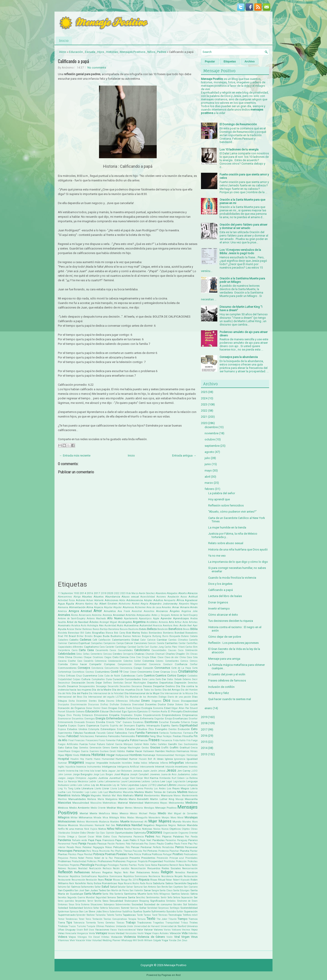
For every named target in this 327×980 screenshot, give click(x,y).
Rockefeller (81, 883)
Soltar (96, 908)
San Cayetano (176, 887)
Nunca (165, 829)
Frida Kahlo (179, 740)
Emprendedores (171, 715)
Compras (110, 664)
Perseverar (191, 847)
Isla (92, 771)
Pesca (95, 851)
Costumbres (102, 672)
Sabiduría (159, 883)
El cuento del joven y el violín (227, 674)
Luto (100, 792)
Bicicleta (62, 633)
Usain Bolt (82, 930)
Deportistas (166, 683)
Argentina (139, 622)
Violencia (130, 937)
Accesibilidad (148, 597)
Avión (183, 625)
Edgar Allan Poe (180, 708)
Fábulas (78, 733)
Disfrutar (114, 705)
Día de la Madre (102, 690)
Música (62, 825)
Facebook (90, 733)
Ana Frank (124, 611)
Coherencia (101, 661)
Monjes (166, 818)
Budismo (116, 636)
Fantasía (164, 733)
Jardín (154, 771)
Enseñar (193, 719)
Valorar (148, 930)
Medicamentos (176, 803)
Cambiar (162, 640)
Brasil (72, 636)
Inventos (193, 767)
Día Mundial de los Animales (141, 697)
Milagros (64, 817)
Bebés (143, 629)
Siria (78, 905)
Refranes (96, 873)
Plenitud (88, 854)
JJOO (194, 771)
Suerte (147, 911)
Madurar (193, 792)
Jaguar (112, 771)
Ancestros (149, 611)
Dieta (102, 701)
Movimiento (92, 822)
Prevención (162, 858)
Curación (118, 679)
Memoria (138, 808)
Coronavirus (162, 668)
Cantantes (171, 643)
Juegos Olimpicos (77, 778)
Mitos (123, 818)
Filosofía (188, 736)
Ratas (188, 865)
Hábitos (121, 751)
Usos (92, 930)
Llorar (106, 788)
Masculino (96, 803)
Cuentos (149, 675)
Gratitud (185, 748)
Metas (115, 813)
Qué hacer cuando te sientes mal (230, 699)
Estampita (94, 729)
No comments (97, 68)
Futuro (101, 744)
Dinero (146, 701)
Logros (131, 789)
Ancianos (162, 611)
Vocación (80, 940)
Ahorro (80, 604)
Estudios (142, 729)
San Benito (162, 887)
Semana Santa (126, 897)
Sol (185, 904)
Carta (82, 650)
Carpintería (64, 650)
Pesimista (104, 851)
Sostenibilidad (189, 908)
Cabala (194, 636)
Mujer (153, 821)
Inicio (64, 41)
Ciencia (124, 657)
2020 (110, 593)
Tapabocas (129, 915)
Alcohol (136, 604)
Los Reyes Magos (178, 788)
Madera (139, 792)
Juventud (115, 778)
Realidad (83, 868)
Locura (122, 788)
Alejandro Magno (188, 604)
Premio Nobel (77, 858)
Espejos (72, 726)
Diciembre (82, 701)
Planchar (174, 851)
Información (191, 763)
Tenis (88, 919)
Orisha (62, 837)
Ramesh (174, 865)
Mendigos (149, 808)
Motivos (81, 822)
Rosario (128, 883)
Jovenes (155, 774)
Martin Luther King (162, 799)
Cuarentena (90, 676)
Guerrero (94, 751)
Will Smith (138, 940)
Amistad (86, 611)
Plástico (72, 854)
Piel (145, 851)
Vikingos (82, 937)
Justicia (103, 778)
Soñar (143, 908)
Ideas (160, 759)
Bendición (163, 629)
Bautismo (133, 629)
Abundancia (113, 597)
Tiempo (183, 919)
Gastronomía (191, 744)
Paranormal (64, 844)
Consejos (84, 668)
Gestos (145, 748)
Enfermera (133, 718)
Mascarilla (191, 799)
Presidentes (148, 858)
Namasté (100, 825)
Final (71, 740)
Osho (106, 837)
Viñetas (105, 937)
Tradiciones (144, 923)
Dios (167, 701)
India (137, 763)
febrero (209, 489)
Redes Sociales (171, 868)
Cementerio (96, 654)
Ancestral (137, 611)
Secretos (62, 897)
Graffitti (174, 748)
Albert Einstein (108, 604)
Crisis (174, 672)
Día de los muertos (124, 690)
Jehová (162, 771)
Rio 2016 (133, 880)
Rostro (136, 883)
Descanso (137, 686)
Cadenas (85, 640)
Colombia (148, 661)
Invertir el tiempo (219, 608)
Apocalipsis (145, 618)
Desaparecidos (87, 686)
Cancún (152, 643)
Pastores (120, 844)
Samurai (138, 887)
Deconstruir (64, 683)
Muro (195, 822)
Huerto (89, 759)
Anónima (97, 615)
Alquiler (118, 607)
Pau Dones (150, 844)
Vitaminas (63, 940)
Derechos (193, 683)
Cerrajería (128, 654)
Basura (124, 629)
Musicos (73, 825)
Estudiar (130, 729)
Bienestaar (74, 633)
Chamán (150, 654)
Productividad (79, 861)
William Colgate (153, 940)
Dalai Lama (148, 679)
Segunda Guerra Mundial (81, 897)
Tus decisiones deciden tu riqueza (231, 621)
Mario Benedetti (139, 799)
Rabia (154, 865)
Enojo (169, 718)
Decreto (90, 683)
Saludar (122, 887)
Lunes (93, 792)
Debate (178, 679)
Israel (98, 771)
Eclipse (137, 708)
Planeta (185, 851)
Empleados (127, 715)
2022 (117, 593)
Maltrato (128, 795)
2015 (204, 742)
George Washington (130, 748)
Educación (76, 52)
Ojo (97, 833)
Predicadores (191, 854)
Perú (89, 851)
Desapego (101, 686)
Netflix (61, 829)
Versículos (131, 933)
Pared (74, 844)
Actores (81, 600)
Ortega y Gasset (77, 837)
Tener (82, 919)
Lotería (194, 789)
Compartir (95, 664)
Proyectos (75, 865)
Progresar (132, 861)
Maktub (107, 796)
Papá (91, 840)
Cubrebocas (128, 676)
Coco (80, 661)
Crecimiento (145, 672)
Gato (61, 748)
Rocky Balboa (94, 883)
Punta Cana (144, 865)
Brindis (89, 636)
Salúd (113, 887)
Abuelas (87, 597)
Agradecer (191, 600)
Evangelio (161, 729)
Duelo (129, 708)
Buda (106, 636)
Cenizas (108, 654)
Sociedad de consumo (158, 904)
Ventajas (101, 933)
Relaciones (143, 872)
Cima (132, 657)
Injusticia (70, 767)
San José (79, 890)
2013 (204, 754)
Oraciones (154, 832)
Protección (181, 861)
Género (106, 748)
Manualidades (77, 799)
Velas (61, 933)
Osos (114, 837)
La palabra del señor (222, 493)
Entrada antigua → (184, 455)
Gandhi (172, 744)
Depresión (180, 683)
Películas (119, 847)
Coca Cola (192, 657)
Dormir (97, 708)
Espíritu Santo (170, 726)
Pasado (92, 844)
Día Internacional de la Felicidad (106, 693)
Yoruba (173, 940)
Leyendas (133, 785)
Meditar (111, 808)
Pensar (135, 847)
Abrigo (77, 597)
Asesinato (64, 625)
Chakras (139, 654)
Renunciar (63, 876)
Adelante (99, 600)
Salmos (76, 887)
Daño (158, 679)
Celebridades (67, 654)
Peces (78, 847)
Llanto (98, 789)
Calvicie (151, 640)
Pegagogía (98, 847)
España (62, 726)
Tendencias (72, 919)
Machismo (115, 792)
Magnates (96, 796)
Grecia (194, 748)
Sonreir (125, 908)
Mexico (124, 813)
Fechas (62, 736)
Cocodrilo (88, 661)
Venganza (82, 933)
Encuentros (78, 719)
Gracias (155, 747)
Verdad (120, 933)
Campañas (97, 643)
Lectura (155, 781)
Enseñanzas (180, 718)
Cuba (100, 676)
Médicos (63, 808)
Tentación (97, 919)
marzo (209, 483)
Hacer (139, 751)
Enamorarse (64, 719)
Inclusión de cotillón (221, 687)
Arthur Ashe (181, 622)
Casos (113, 650)
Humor (133, 759)
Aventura (168, 626)
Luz (106, 792)
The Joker (162, 919)
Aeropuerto (170, 600)
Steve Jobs (95, 911)
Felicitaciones (87, 736)
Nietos (102, 829)
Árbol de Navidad (78, 622)
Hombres (136, 755)
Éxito (194, 729)
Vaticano (176, 930)
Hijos (101, 52)
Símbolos (171, 901)
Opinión (110, 833)
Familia (140, 733)
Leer (163, 781)
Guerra (85, 751)
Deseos (147, 686)
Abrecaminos (65, 597)
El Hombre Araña (158, 712)
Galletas (162, 744)
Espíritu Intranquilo (148, 726)
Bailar (78, 629)
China (69, 657)
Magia (86, 795)
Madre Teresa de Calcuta (161, 792)
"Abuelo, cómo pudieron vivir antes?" (232, 512)
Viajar (148, 933)
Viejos (72, 937)
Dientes (93, 701)
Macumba (128, 792)
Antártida (131, 615)
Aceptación (173, 597)
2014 (83, 593)
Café (95, 640)
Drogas (113, 708)
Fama (131, 733)
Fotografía (123, 740)
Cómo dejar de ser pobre (225, 637)
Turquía (91, 926)
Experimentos (65, 733)
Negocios (161, 825)
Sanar (147, 890)
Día (178, 686)
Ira (77, 771)
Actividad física (66, 600)
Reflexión (65, 872)
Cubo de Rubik (112, 676)
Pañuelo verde (80, 840)
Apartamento (131, 618)
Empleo (138, 715)
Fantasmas (176, 733)
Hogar (111, 755)
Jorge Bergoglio (83, 774)
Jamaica (137, 771)
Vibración (175, 933)
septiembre (212, 446)
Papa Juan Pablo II (127, 840)
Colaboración (115, 661)
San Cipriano (191, 887)
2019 (204, 717)
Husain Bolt (145, 759)
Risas (154, 880)
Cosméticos (78, 672)
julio (207, 458)
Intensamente (147, 767)
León (80, 785)
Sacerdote (180, 883)
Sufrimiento (158, 911)
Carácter (110, 647)
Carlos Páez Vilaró (175, 647)
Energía (100, 718)
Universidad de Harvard (147, 926)
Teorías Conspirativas (115, 919)
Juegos (62, 778)
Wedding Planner (111, 940)
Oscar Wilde (95, 837)
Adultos (158, 600)
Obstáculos (64, 833)
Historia (85, 755)
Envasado (79, 722)
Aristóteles (152, 622)
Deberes (187, 679)
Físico (102, 740)
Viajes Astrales (160, 933)
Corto (195, 668)
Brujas (98, 636)
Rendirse (192, 872)
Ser (196, 897)
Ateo (101, 626)
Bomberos (168, 633)
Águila (70, 604)
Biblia (194, 629)
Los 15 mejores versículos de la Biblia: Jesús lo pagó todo (240, 252)
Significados (158, 901)
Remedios (180, 873)
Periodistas (168, 847)
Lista (77, 788)
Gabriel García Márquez (120, 744)
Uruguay (70, 930)
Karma (154, 778)
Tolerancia (79, 923)
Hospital (63, 759)
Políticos (157, 854)
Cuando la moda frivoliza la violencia (232, 578)
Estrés (120, 729)
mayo (208, 470)
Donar (89, 708)
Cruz (79, 676)
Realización (95, 868)
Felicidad (73, 736)
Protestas (193, 861)
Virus (194, 937)
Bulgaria (147, 636)
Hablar (130, 751)
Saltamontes (88, 887)
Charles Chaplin (175, 654)
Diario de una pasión (179, 697)
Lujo (87, 792)
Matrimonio (152, 803)
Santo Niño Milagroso (159, 894)
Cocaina (62, 661)
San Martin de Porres (118, 890)
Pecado (70, 847)
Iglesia (169, 759)
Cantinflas (192, 643)
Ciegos (108, 657)
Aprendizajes (181, 618)
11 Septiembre (65, 593)
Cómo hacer (79, 664)
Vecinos (186, 930)
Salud (105, 887)
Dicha (72, 701)
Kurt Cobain (178, 778)
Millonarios (86, 817)
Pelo (128, 847)
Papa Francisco (105, 840)
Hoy (82, 759)
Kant (133, 778)
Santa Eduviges (181, 890)
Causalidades (159, 650)
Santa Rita (108, 894)
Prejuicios (63, 858)
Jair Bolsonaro (124, 771)
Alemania (63, 607)
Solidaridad (76, 908)
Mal (114, 796)
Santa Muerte (93, 894)
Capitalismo (91, 647)
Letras (87, 785)
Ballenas (87, 629)
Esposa (62, 729)
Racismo (163, 865)
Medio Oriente (98, 808)
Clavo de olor (171, 657)
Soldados (193, 905)
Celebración (191, 650)
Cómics (194, 661)
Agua (61, 604)
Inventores (181, 767)
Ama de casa (154, 607)
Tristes (193, 923)
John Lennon (65, 774)
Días (195, 697)
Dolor (171, 704)
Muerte (125, 821)
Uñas (61, 930)
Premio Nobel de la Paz (99, 858)
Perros (180, 847)
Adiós (122, 600)
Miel (170, 813)
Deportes (153, 683)
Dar (164, 679)
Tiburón (172, 919)
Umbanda (121, 926)
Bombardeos (155, 633)
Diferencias (122, 701)
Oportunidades (124, 833)
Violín (170, 937)
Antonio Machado (96, 618)
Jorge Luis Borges (103, 774)
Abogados (172, 593)
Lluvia (114, 789)
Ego (124, 711)
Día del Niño (64, 693)
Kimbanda (165, 778)
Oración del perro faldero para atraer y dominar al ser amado (243, 226)
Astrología (93, 626)
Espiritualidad (189, 725)
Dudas (122, 708)
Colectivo (128, 661)
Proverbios (63, 865)
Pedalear (87, 847)
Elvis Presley (74, 715)
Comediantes (172, 661)
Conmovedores (67, 668)
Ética (151, 729)
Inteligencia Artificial (128, 767)
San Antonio (150, 887)
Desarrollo (113, 686)
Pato (128, 844)
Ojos (102, 833)
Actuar (90, 600)
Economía (158, 708)
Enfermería (147, 718)
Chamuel (160, 654)
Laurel (124, 781)
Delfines (108, 683)
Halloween (149, 751)
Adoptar (148, 600)
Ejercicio (142, 711)
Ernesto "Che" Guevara (119, 722)
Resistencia (167, 876)
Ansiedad (119, 615)
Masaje (180, 799)
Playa (80, 854)
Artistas (193, 622)
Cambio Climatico (178, 640)
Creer (156, 672)
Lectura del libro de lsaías (225, 596)
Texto (151, 919)
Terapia (132, 919)
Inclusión (115, 763)
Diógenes (157, 701)
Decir (195, 679)
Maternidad (136, 803)
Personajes (65, 851)
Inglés (61, 767)
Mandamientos (152, 796)
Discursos (94, 705)
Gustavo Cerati (108, 751)
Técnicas (163, 915)
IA (154, 759)
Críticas (71, 676)
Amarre (185, 607)
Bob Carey (120, 633)
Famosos (152, 733)
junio (208, 464)
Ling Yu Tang (66, 789)
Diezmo (110, 701)
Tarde (140, 915)
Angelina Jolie (190, 611)
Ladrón (93, 781)
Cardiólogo (121, 647)
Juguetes (92, 778)
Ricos (116, 880)
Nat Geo (110, 825)
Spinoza (74, 912)
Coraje (137, 668)
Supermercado (67, 915)
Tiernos (193, 919)
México (134, 813)
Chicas (194, 654)
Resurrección (78, 880)
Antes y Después (161, 615)
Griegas (76, 751)
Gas (180, 744)
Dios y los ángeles (220, 584)
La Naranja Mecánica (76, 781)
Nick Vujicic (91, 829)
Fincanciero (92, 740)
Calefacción (104, 640)
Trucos (72, 926)
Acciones (161, 597)
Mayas (164, 803)
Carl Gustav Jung (154, 647)
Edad (167, 708)
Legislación (179, 781)
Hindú (76, 755)
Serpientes (81, 901)
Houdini (75, 759)
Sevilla (98, 901)
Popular (210, 62)
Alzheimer (140, 607)
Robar (169, 880)
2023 (123, 593)
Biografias (98, 633)
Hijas (61, 755)
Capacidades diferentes (71, 647)
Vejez (194, 930)
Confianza (181, 664)
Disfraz (104, 705)
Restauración (191, 876)
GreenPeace (64, 751)
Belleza (152, 629)
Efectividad (115, 712)
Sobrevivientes (123, 905)
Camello (193, 640)
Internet (160, 767)
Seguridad (101, 897)
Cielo (115, 657)
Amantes (166, 607)
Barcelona (114, 629)
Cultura (86, 679)
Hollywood (122, 755)
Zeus (185, 940)
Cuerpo (182, 675)
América (62, 611)
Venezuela (71, 933)
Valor (140, 930)
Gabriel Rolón (142, 744)
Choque (88, 657)
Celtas (86, 654)
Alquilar (108, 607)
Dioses (176, 701)
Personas (79, 851)
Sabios (169, 883)
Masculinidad (81, 803)
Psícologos (113, 865)
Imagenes (76, 763)
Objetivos (175, 829)
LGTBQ (152, 785)
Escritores (151, 722)
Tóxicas (120, 923)
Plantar (194, 851)
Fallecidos (121, 733)
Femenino (101, 736)
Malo (120, 796)
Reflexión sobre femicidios (226, 505)
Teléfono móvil (190, 915)
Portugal (167, 854)
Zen (179, 940)
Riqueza (144, 880)
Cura (109, 679)
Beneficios (175, 629)
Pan (187, 837)
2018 (104, 593)
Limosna (181, 785)
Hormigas (180, 755)
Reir (132, 872)
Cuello (140, 676)
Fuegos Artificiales (68, 744)
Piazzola (137, 851)
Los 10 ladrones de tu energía (239, 149)
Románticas (109, 883)
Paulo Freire (181, 844)
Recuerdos (154, 868)
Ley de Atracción (101, 785)
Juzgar (125, 778)
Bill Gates (86, 633)
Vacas (114, 930)
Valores (158, 930)
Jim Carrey (184, 771)
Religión (167, 872)
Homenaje (149, 755)
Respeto (178, 876)
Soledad (63, 908)
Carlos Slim (191, 647)
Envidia (101, 722)
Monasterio (154, 818)
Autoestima (131, 625)
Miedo (162, 813)
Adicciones (111, 600)
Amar (176, 607)
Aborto (182, 593)
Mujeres (165, 821)
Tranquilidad (172, 923)
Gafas (153, 744)
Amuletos (110, 611)
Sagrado (192, 883)
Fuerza (84, 744)
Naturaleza (123, 825)
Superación (191, 911)
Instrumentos (94, 767)
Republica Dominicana (110, 876)
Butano (185, 636)
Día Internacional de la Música (177, 693)
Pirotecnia (163, 851)
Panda (194, 837)
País (158, 837)
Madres (182, 792)
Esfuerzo (185, 722)
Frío (188, 740)
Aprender (166, 618)
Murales (187, 822)
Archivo (250, 62)
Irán (81, 771)
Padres (162, 52)
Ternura (141, 919)
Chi (188, 654)
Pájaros (167, 837)
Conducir (168, 664)
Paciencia (139, 837)
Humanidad (108, 759)
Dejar (99, 683)
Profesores (119, 861)
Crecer (133, 672)
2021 (204, 417)
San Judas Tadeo (95, 890)
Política (146, 854)
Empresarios (190, 715)
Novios (157, 829)
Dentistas (118, 683)
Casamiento (102, 650)
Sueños (138, 911)
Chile (61, 657)
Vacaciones (102, 930)
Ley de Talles (120, 785)
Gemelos (84, 748)
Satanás (185, 894)
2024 (204, 398)
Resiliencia (154, 876)
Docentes (151, 704)
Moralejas (191, 817)
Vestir (141, 933)
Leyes (144, 785)
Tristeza (63, 926)
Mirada (97, 818)
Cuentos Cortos (166, 675)
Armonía (163, 622)
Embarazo (87, 715)
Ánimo (74, 615)
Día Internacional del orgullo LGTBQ (104, 697)
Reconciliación (138, 868)
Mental (84, 813)
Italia (104, 771)
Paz (190, 844)
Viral (177, 937)
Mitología (114, 818)
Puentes (124, 865)
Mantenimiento (190, 796)
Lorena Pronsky (145, 789)
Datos (170, 679)
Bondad (180, 633)
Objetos (186, 829)
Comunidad (140, 664)
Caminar (63, 643)
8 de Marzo (132, 593)
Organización (170, 833)
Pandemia (64, 840)
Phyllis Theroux (124, 851)
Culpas (77, 679)
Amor (98, 611)
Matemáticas (110, 803)
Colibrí (137, 661)
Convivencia (126, 668)
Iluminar (62, 763)
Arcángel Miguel (108, 622)
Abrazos (192, 593)
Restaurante (64, 880)
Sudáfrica (127, 912)
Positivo (178, 854)
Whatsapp (127, 940)
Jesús (171, 770)
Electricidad (190, 711)
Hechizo (171, 751)
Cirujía (145, 657)
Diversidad (138, 705)
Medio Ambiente (79, 808)
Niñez (111, 829)
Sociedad (137, 904)
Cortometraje (65, 672)
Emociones (101, 715)
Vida (185, 933)
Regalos (107, 872)
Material (123, 803)
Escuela (90, 52)
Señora (177, 897)
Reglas (118, 873)
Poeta (130, 854)
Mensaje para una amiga (224, 659)
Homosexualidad (165, 755)
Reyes (101, 880)
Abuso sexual (130, 597)
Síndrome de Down (187, 901)
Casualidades (125, 650)
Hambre (160, 751)
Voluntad (97, 940)
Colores (160, 661)
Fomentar (111, 740)
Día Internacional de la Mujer (142, 693)
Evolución (184, 729)
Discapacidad (189, 701)
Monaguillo (141, 818)
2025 (204, 392)
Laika (100, 781)
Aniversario (85, 615)
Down (104, 708)
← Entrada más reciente (75, 455)
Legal (169, 781)
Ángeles (175, 611)
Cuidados (192, 676)
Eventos (173, 729)
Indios (144, 763)
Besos (186, 629)
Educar (104, 711)
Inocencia (81, 767)
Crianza (165, 672)
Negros (172, 825)
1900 (76, 593)
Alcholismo (124, 604)
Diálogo (162, 697)
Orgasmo (183, 833)
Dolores (179, 705)
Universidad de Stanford (173, 926)
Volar (89, 940)
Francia (143, 740)
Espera (81, 726)
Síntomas (63, 905)
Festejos (167, 736)
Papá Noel (146, 840)
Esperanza (93, 726)
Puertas (133, 865)
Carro (74, 650)
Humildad (122, 759)
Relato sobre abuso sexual (226, 543)
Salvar (130, 887)
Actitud (193, 597)
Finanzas (80, 740)
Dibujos (62, 701)
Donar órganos (218, 602)
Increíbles (127, 763)
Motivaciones (67, 821)
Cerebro (117, 654)
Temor (61, 919)
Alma (90, 607)
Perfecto (157, 847)
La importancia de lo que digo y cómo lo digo (238, 562)
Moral (180, 818)
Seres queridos (66, 901)
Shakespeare (131, 901)
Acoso (184, 597)
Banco (96, 629)
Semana (112, 897)
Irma (87, 771)
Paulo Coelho (165, 844)
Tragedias (158, 923)
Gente (115, 748)
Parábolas (159, 840)
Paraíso (193, 840)
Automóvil (146, 625)
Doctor (162, 704)
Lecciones (135, 781)
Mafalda (76, 796)
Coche (72, 661)
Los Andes (160, 789)
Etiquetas (230, 62)
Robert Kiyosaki (181, 880)
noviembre (212, 433)
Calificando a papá (73, 61)
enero (208, 708)
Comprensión (125, 664)
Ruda (143, 883)
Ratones (62, 868)
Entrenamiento (66, 722)
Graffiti (165, 748)
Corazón (148, 668)
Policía (137, 854)
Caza (181, 650)
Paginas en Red (171, 975)
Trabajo (131, 922)
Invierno (70, 771)
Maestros (64, 795)
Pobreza (99, 854)
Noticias (147, 829)
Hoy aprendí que (219, 499)
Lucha (62, 792)
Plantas (63, 854)
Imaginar (90, 763)
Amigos (74, 611)
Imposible (102, 763)
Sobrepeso (109, 905)
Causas (172, 650)
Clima (183, 657)
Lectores (146, 781)
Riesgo (124, 880)
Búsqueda (175, 636)
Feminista (142, 736)
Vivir (72, 940)
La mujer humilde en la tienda (227, 527)
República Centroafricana (83, 876)
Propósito (143, 861)
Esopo (194, 722)
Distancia (126, 705)
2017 (97, 593)
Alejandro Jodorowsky (163, 604)
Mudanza (104, 822)
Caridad (132, 647)
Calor (143, 640)
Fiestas (177, 736)
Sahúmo (62, 887)
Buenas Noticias (132, 636)
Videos (63, 937)
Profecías (92, 861)
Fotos (134, 740)
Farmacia (188, 733)
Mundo (177, 822)
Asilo (84, 626)
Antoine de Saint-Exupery (184, 615)
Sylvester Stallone (85, 915)
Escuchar (164, 722)
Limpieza (192, 785)
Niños (151, 52)
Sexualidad (116, 901)
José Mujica (121, 774)
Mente (93, 813)
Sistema (85, 905)
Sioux (72, 905)
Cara (102, 647)
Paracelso (171, 840)
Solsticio (88, 908)
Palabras (178, 837)
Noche (128, 829)
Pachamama (125, 837)
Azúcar (71, 629)
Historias (112, 52)
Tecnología (175, 915)
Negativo (149, 825)
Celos (79, 654)
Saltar (98, 887)
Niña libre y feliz (219, 693)
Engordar (159, 719)
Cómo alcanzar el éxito (223, 615)
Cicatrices (98, 657)
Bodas (144, 633)
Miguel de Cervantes (186, 813)
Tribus (184, 923)
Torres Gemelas (106, 923)
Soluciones (114, 908)
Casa (90, 650)
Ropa (120, 883)
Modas (131, 818)
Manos (177, 796)
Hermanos (183, 751)
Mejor (120, 808)
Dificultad (135, 701)
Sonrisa (134, 908)
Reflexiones (82, 872)
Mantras (62, 799)
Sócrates (178, 905)
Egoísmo (132, 712)
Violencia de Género (151, 937)
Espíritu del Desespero (122, 726)
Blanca (109, 633)
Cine (138, 657)
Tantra (118, 915)
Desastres (125, 686)
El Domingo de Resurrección (238, 124)
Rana (181, 865)
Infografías (176, 763)
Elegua (62, 715)
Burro (165, 636)
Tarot (155, 915)
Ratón (195, 865)
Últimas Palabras (105, 926)
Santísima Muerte (135, 894)
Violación (117, 937)
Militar (74, 818)
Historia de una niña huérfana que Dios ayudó (238, 549)
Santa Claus (166, 890)
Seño (170, 897)
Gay (76, 748)
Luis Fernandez (75, 792)
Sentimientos (153, 897)
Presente (135, 858)
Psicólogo (101, 865)
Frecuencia (166, 740)
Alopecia (99, 607)
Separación (187, 897)
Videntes (193, 933)
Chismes (78, 657)
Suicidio (171, 911)
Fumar (92, 744)
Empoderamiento (152, 715)
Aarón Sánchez (147, 593)
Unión (130, 926)
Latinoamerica (112, 781)
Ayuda (62, 629)
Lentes (73, 785)
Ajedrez (89, 604)
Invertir (62, 771)
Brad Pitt (63, 636)
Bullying (157, 636)
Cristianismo (188, 671)
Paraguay (182, 840)
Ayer (195, 626)
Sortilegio (175, 908)
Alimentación (77, 607)
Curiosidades (133, 679)
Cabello (74, 640)
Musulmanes (87, 825)
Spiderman (64, 912)
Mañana (92, 799)
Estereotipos (108, 729)
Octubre (75, 833)
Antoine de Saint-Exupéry (72, 618)
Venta (92, 933)
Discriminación (79, 705)
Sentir (164, 897)
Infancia (154, 763)
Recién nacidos (121, 868)
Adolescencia (135, 600)
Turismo (81, 926)
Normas (137, 829)
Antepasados (144, 615)
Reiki (126, 873)
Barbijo (104, 629)
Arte (171, 622)
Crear (126, 672)
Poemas (110, 854)
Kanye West (143, 778)
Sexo (105, 901)
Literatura (87, 788)
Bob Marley (133, 633)
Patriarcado (137, 844)
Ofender (91, 833)
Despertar (159, 686)
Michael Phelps (148, 813)
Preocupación (121, 858)
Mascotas (64, 803)
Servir (90, 901)
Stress (106, 912)
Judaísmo (184, 774)
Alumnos (128, 607)
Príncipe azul (177, 858)
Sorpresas (164, 908)
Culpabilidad (65, 679)
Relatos (155, 873)
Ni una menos (74, 829)
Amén (194, 607)
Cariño (140, 647)
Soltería (104, 908)
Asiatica (76, 626)
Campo (120, 643)
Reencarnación (190, 868)
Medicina (192, 803)
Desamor (73, 686)
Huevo (97, 759)
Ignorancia (180, 759)
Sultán (180, 912)
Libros (172, 785)
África (180, 600)
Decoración (78, 683)
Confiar (194, 664)
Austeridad (110, 626)
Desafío (62, 686)
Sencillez (141, 897)
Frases (154, 740)
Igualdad (192, 759)
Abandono (161, 593)
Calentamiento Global (125, 640)
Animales (64, 615)
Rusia (149, 883)
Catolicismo (142, 650)
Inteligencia (109, 767)
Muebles (115, 822)
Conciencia (155, 664)
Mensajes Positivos (133, 52)
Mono (173, 818)
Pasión (111, 844)
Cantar (182, 643)
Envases (90, 722)
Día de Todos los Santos (149, 690)
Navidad (137, 825)
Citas (153, 657)
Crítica (61, 676)
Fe (196, 733)
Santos (176, 894)
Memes (129, 808)
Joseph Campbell (139, 774)
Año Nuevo (115, 618)
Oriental (193, 833)
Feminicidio (128, 736)
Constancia (97, 668)
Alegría (144, 604)
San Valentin (136, 890)
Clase (160, 657)
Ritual (162, 880)
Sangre (155, 890)
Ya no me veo (217, 556)
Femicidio (114, 736)
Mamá (139, 795)
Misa (105, 818)
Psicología (87, 865)
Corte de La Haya (181, 668)
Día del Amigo (171, 690)
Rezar (108, 880)
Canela (160, 643)
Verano (111, 933)
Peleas (109, 847)
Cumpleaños (98, 679)
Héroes (194, 751)
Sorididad (152, 908)
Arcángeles (125, 622)
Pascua (102, 844)
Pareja (82, 843)
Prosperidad (156, 861)
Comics (184, 661)
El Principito (175, 711)
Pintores (152, 851)
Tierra (61, 923)
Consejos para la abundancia (239, 357)
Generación (95, 748)
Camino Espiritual (79, 643)
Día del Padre (80, 693)
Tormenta (91, 923)
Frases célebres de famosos (227, 680)
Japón (146, 771)
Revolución (91, 880)
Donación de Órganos (72, 708)
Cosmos (90, 672)
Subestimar (116, 912)
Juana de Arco (169, 774)
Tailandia (100, 915)
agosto (209, 452)
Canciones (140, 643)
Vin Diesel (94, 937)
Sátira (194, 894)
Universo (192, 926)
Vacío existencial (127, 930)
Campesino (109, 643)
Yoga (165, 940)
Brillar (80, 636)
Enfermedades (116, 718)
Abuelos (99, 597)
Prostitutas (170, 861)
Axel (190, 626)
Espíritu (105, 726)
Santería (119, 894)
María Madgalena (108, 799)
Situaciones (97, 905)
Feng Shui (156, 736)
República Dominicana (135, 876)
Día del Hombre (189, 690)
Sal (69, 887)
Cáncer (129, 643)
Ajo (96, 604)
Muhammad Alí (139, 822)
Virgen (185, 937)
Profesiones (105, 861)
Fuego (194, 740)
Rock (72, 883)
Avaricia (157, 626)
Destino (170, 686)
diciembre (211, 427)
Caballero (63, 640)
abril (207, 477)
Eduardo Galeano (75, 712)
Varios (167, 930)
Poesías (121, 854)
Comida (63, 664)
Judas (194, 774)
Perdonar (146, 847)
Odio (83, 833)
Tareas (147, 915)
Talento (110, 915)
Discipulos (64, 705)
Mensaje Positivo (166, 808)
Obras (194, 829)
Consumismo (111, 668)
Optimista (140, 833)
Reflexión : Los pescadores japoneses (233, 643)
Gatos (69, 748)
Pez (113, 851)
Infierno (164, 763)
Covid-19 (116, 672)
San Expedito (66, 890)
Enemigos (90, 719)
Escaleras (138, 722)
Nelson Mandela (187, 825)
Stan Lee (83, 912)
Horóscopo (192, 755)
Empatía (114, 715)
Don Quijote (191, 705)
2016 (90, 593)
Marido (123, 799)
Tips (69, 922)
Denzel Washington (135, 683)
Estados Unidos (77, 729)
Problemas (64, 861)
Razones (72, 868)
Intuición (170, 767)
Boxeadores (191, 633)
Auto (120, 625)
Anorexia (107, 615)
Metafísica (104, 813)
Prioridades (191, 858)
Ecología (147, 708)
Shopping (144, 901)
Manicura (167, 795)
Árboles (94, 622)
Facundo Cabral (105, 733)
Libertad (162, 785)
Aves (176, 626)
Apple (156, 618)
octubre (210, 439)
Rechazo (107, 868)
